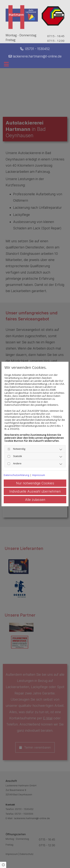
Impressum (39, 475)
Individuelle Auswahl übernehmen (35, 491)
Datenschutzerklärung (16, 475)
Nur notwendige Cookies (35, 483)
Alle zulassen (35, 500)
